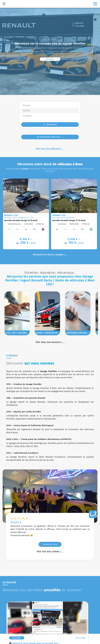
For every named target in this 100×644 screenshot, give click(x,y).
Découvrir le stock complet (50, 255)
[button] (7, 51)
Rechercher (50, 124)
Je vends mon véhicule (50, 137)
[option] (26, 214)
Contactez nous (50, 473)
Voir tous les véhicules (50, 149)
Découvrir (50, 59)
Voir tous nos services (50, 342)
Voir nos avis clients (50, 481)
